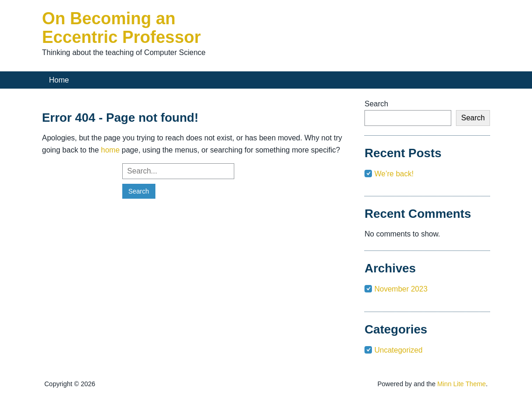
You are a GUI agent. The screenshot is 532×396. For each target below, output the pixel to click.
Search (376, 104)
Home (59, 80)
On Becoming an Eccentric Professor (121, 28)
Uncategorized (398, 350)
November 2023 (401, 289)
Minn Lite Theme (462, 384)
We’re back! (394, 174)
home (110, 150)
